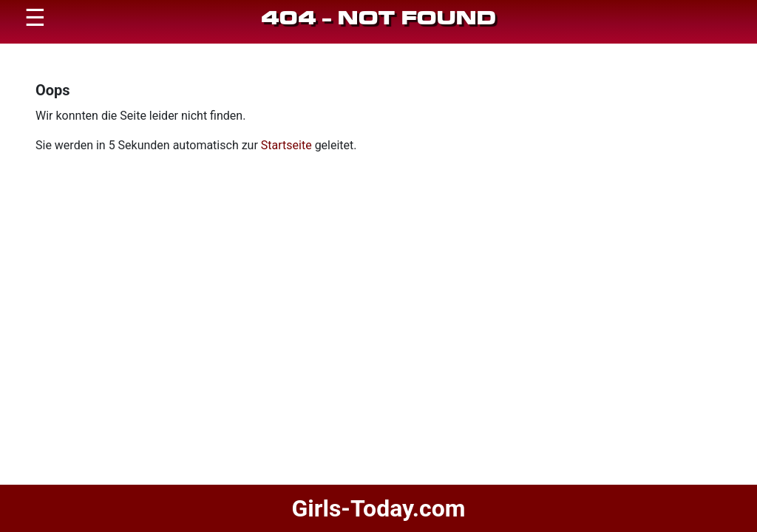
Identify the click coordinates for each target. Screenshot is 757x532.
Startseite (286, 145)
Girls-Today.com (378, 508)
